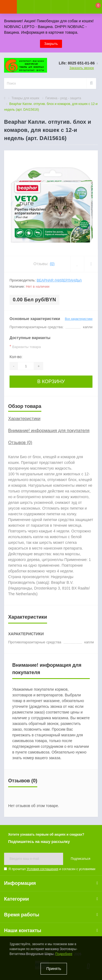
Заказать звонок (82, 68)
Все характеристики (79, 319)
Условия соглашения (42, 869)
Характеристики (24, 419)
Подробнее (64, 954)
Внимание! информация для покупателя (49, 431)
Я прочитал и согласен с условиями (52, 869)
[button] (42, 7)
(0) (52, 264)
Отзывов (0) (20, 443)
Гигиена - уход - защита (63, 98)
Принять (54, 969)
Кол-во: (16, 357)
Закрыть (51, 44)
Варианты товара (25, 347)
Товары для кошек (25, 98)
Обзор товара (25, 406)
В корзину (51, 382)
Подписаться (81, 859)
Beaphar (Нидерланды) (59, 280)
